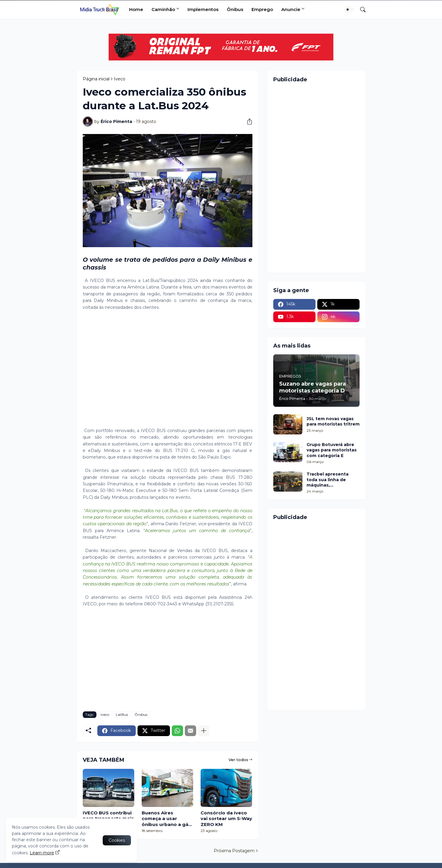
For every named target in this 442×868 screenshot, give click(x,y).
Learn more (42, 853)
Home (136, 9)
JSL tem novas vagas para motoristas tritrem (333, 421)
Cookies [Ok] (117, 840)
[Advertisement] (168, 372)
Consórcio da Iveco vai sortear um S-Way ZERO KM (226, 819)
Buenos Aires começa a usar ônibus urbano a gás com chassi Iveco (166, 819)
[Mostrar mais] (204, 731)
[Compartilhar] (247, 121)
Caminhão (163, 9)
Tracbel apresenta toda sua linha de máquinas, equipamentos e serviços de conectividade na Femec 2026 (328, 480)
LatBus (122, 714)
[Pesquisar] (360, 10)
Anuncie (291, 9)
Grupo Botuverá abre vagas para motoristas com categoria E (332, 450)
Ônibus (235, 9)
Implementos (203, 9)
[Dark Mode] (350, 10)
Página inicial (96, 79)
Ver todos (238, 760)
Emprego (262, 9)
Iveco (120, 79)
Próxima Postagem (234, 851)
